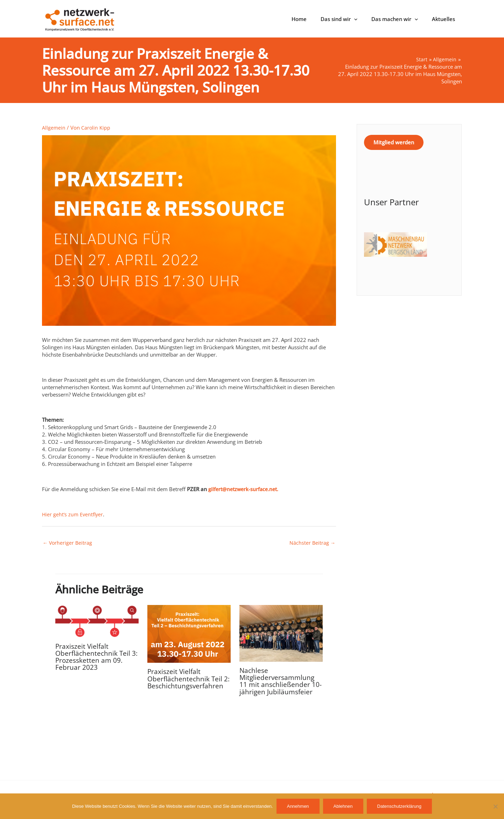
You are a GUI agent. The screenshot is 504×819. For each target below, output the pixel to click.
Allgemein (54, 128)
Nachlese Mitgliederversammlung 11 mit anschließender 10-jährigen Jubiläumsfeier (281, 682)
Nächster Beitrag (312, 543)
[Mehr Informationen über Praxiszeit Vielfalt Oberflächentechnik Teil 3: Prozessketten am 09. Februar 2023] (97, 621)
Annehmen (298, 806)
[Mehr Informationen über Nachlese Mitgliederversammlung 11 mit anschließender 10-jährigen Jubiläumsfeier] (281, 633)
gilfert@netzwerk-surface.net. (245, 489)
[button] (363, 19)
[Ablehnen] (495, 806)
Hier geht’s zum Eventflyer (73, 514)
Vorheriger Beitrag (68, 543)
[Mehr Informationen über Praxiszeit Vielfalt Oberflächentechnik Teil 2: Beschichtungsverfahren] (189, 634)
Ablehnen (343, 806)
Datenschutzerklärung (399, 806)
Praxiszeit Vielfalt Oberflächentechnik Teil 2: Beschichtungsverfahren (187, 683)
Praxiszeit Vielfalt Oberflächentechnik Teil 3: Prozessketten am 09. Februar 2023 (94, 657)
